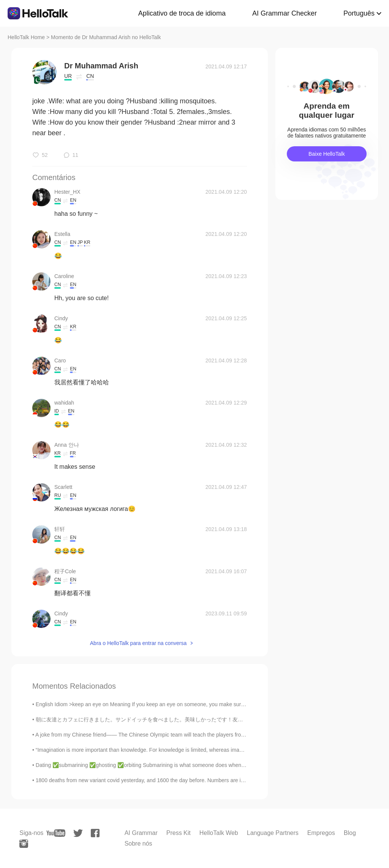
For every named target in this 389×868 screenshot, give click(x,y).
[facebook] (95, 833)
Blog (350, 833)
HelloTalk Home (26, 37)
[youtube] (56, 833)
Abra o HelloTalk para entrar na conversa (138, 643)
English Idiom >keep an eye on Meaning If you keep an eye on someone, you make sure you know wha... (160, 704)
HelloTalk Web (219, 833)
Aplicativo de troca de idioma (182, 13)
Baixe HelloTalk (327, 154)
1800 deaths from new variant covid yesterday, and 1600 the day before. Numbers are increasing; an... (157, 780)
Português (359, 13)
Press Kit (179, 833)
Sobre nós (138, 843)
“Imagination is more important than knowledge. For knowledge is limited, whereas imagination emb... (155, 750)
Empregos (321, 833)
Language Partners (273, 833)
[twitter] (78, 833)
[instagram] (24, 844)
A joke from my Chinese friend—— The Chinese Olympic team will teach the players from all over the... (156, 735)
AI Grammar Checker (285, 13)
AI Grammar (141, 833)
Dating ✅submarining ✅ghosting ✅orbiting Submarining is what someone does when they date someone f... (166, 765)
